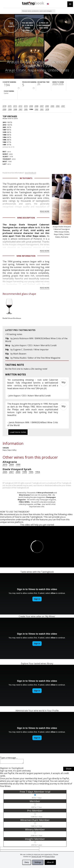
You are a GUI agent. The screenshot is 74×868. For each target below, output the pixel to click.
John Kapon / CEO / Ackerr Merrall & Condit (36, 345)
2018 (4, 106)
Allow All (50, 862)
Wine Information (26, 256)
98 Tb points (26, 178)
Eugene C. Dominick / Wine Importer (31, 350)
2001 (63, 106)
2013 (15, 106)
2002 (58, 106)
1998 (15, 109)
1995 (26, 109)
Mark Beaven (20, 354)
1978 (47, 109)
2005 (47, 106)
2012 (20, 106)
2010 (26, 106)
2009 (31, 106)
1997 (20, 109)
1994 (31, 109)
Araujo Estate (16, 70)
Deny (27, 862)
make (26, 369)
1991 (42, 109)
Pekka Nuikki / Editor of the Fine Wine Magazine (37, 358)
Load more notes (18, 432)
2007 (42, 106)
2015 (10, 106)
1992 (36, 109)
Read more (45, 211)
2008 (36, 106)
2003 (52, 106)
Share (69, 770)
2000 (4, 109)
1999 (10, 109)
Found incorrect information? (19, 173)
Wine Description (26, 218)
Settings (38, 862)
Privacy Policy (50, 857)
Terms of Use (36, 857)
